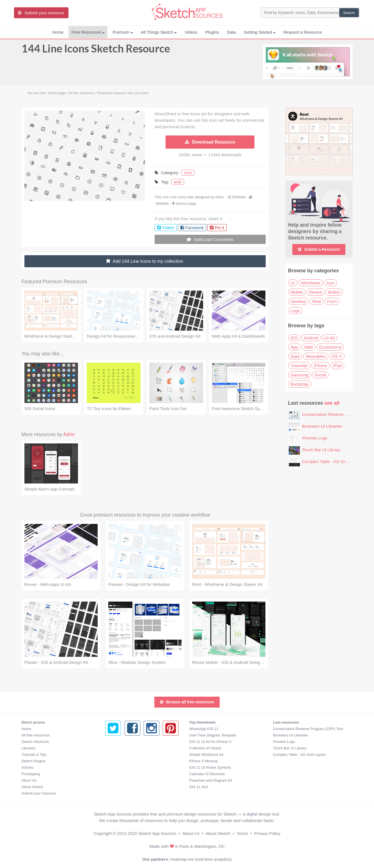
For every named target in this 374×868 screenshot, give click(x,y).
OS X (337, 356)
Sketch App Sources (157, 833)
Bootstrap (300, 384)
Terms (242, 833)
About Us (29, 780)
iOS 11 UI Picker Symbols (126, 767)
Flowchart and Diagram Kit (127, 780)
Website (162, 203)
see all (332, 403)
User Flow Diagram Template (129, 735)
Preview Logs (315, 438)
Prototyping (31, 774)
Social (320, 375)
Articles (28, 767)
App (294, 347)
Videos (191, 32)
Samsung (300, 375)
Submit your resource (39, 793)
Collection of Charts (121, 748)
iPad (338, 366)
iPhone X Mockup (120, 761)
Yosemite (299, 366)
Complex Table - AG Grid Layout (332, 461)
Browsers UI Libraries (322, 426)
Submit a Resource (319, 249)
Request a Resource (303, 32)
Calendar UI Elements (123, 774)
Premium (123, 32)
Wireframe (311, 283)
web (178, 182)
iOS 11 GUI (114, 787)
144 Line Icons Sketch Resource (96, 51)
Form (332, 301)
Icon (331, 283)
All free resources (36, 735)
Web (308, 347)
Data (231, 32)
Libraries (29, 748)
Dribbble (239, 197)
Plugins (212, 32)
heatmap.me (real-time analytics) (201, 859)
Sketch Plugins (34, 761)
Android (311, 338)
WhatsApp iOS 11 (120, 729)
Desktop (298, 301)
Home (58, 32)
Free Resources (88, 32)
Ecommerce (330, 347)
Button (334, 292)
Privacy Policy (267, 833)
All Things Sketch (159, 32)
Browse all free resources (187, 702)
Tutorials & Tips (34, 755)
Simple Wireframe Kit (122, 755)
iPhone (321, 366)
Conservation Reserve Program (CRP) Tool (224, 729)
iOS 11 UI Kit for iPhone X (126, 742)
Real (317, 301)
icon (188, 173)
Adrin (219, 197)
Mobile (297, 292)
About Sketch (32, 787)
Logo (295, 311)
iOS (294, 338)
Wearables (316, 356)
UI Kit (330, 338)
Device (316, 292)
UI (293, 283)
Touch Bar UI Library (321, 450)
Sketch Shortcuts (35, 742)
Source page (186, 203)
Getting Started (260, 32)
